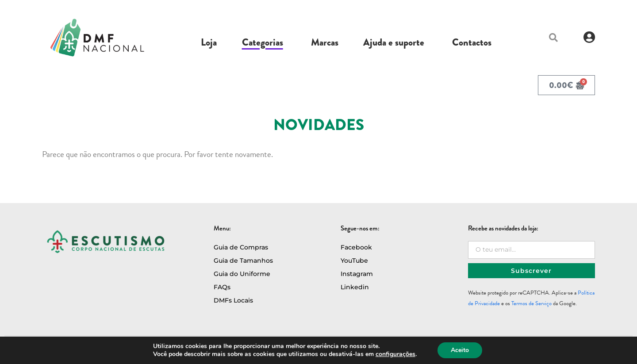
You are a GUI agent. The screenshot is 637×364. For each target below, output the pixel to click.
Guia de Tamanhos (243, 261)
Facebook (356, 247)
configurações (395, 354)
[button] (553, 38)
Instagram (357, 274)
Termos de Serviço (531, 303)
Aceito (460, 350)
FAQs (222, 287)
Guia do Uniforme (242, 274)
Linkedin (355, 287)
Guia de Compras (241, 247)
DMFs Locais (233, 300)
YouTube (354, 261)
